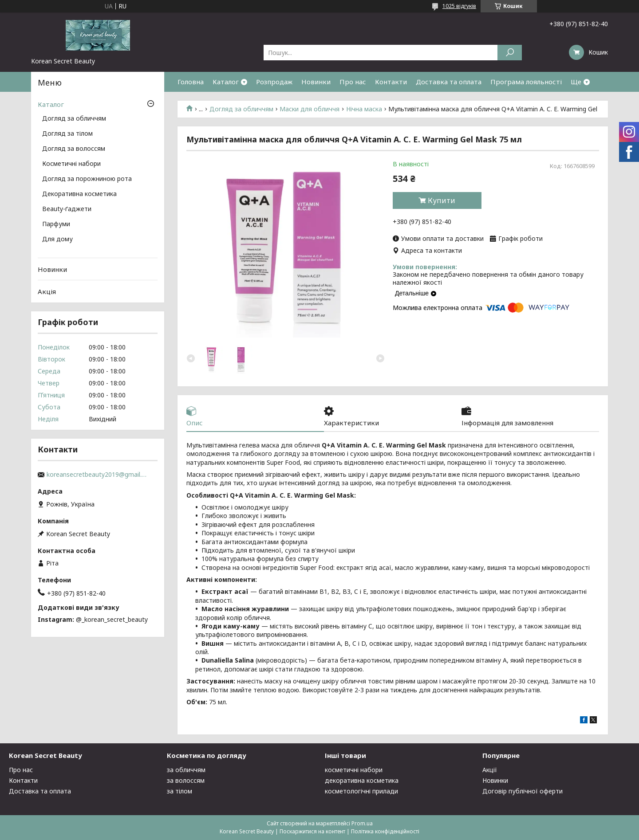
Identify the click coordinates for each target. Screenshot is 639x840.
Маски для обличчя (310, 109)
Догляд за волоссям (74, 149)
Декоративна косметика (79, 194)
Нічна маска (364, 109)
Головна (191, 82)
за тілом (179, 791)
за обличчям (186, 770)
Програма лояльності (526, 82)
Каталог (226, 82)
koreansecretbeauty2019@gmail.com (98, 475)
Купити (442, 200)
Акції (490, 770)
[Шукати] (510, 53)
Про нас (353, 82)
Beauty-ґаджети (67, 209)
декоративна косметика (362, 780)
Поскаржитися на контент (312, 831)
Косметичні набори (71, 164)
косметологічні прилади (361, 791)
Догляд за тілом (67, 134)
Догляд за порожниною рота (87, 179)
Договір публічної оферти (523, 791)
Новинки (316, 82)
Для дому (57, 239)
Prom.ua (362, 823)
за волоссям (186, 780)
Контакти (391, 82)
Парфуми (56, 224)
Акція (47, 291)
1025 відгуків (459, 6)
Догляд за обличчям (241, 109)
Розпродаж (274, 82)
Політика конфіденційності (385, 831)
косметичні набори (354, 770)
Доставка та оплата (449, 82)
